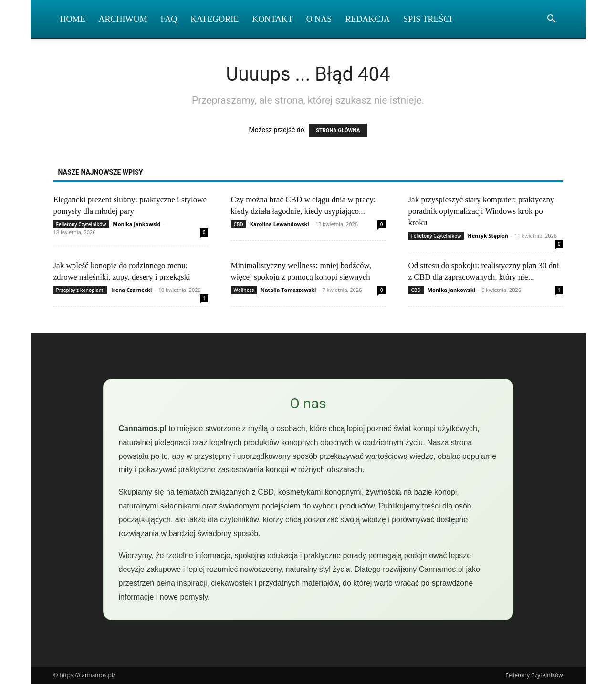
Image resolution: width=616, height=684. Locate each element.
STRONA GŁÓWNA (338, 130)
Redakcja (367, 19)
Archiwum (123, 19)
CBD (239, 224)
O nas (319, 19)
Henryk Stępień (488, 235)
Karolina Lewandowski (280, 224)
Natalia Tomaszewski (288, 290)
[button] (552, 20)
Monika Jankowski (136, 224)
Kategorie (214, 19)
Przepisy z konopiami (81, 290)
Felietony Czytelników (81, 224)
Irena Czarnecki (131, 290)
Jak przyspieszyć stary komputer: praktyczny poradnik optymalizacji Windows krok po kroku (481, 211)
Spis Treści (428, 19)
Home (73, 19)
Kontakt (272, 19)
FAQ (169, 19)
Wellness (244, 290)
